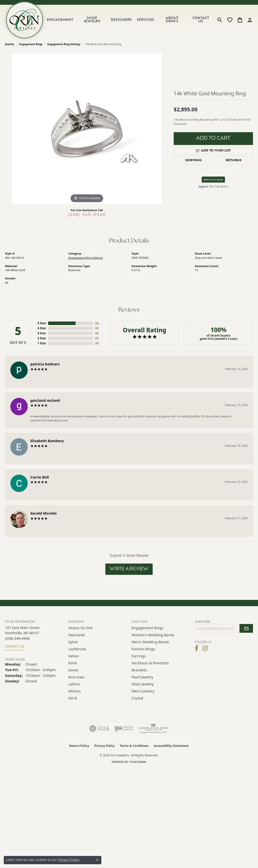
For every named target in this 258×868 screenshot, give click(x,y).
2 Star (42, 338)
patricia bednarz (45, 364)
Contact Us (201, 20)
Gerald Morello (44, 513)
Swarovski (77, 635)
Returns (234, 161)
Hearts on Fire (80, 628)
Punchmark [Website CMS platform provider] (138, 762)
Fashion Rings (143, 649)
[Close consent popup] (97, 860)
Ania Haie (76, 677)
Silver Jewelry (143, 684)
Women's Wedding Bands (153, 635)
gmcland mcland (45, 400)
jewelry (10, 44)
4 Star (42, 328)
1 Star (42, 343)
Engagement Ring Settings (64, 44)
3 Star (42, 333)
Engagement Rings (31, 44)
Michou (75, 691)
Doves (73, 670)
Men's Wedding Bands (150, 642)
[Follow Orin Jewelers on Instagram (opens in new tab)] (205, 648)
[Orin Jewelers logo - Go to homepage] (25, 20)
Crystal (137, 698)
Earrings (139, 656)
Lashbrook (77, 649)
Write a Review (129, 569)
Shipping (193, 161)
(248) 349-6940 (87, 215)
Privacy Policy (104, 746)
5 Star (42, 323)
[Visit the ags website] (153, 729)
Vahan (74, 656)
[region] (87, 129)
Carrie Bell (40, 477)
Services (146, 20)
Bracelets (139, 670)
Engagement (60, 20)
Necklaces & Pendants (150, 663)
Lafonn (74, 684)
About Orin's (172, 20)
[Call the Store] (17, 638)
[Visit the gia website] (99, 729)
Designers (121, 20)
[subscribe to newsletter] (246, 628)
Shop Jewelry (92, 20)
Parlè (73, 663)
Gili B (73, 698)
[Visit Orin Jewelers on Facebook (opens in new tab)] (197, 648)
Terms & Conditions (134, 746)
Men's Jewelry (143, 691)
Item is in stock (213, 179)
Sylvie (73, 642)
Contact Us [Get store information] (15, 646)
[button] (220, 20)
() (97, 323)
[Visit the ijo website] (124, 729)
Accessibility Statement (171, 746)
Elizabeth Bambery (47, 441)
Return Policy (79, 746)
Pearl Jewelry (142, 677)
